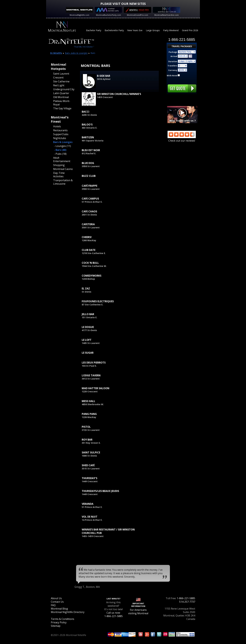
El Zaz (86, 288)
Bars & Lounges (63, 142)
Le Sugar (88, 353)
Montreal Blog (59, 609)
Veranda (88, 504)
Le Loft (87, 340)
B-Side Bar (104, 76)
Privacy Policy (59, 622)
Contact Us (57, 602)
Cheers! (87, 237)
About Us (56, 598)
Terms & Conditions (63, 619)
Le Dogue (88, 327)
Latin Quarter (61, 93)
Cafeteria (88, 224)
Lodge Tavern (91, 375)
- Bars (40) (60, 150)
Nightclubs (60, 138)
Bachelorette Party (114, 30)
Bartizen (88, 137)
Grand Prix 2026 (190, 30)
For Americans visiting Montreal (138, 612)
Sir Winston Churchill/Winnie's (119, 94)
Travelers (172, 66)
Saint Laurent (61, 74)
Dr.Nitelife (56, 53)
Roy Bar (87, 440)
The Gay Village (62, 108)
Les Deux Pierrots (94, 363)
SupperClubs (61, 134)
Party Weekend (171, 30)
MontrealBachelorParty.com (108, 15)
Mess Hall (88, 401)
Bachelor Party (94, 30)
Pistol (86, 427)
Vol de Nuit (90, 517)
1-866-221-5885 (186, 598)
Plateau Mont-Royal (62, 103)
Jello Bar (88, 314)
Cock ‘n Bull (90, 263)
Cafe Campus (90, 199)
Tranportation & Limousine (63, 182)
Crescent (58, 78)
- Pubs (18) (60, 154)
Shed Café (88, 465)
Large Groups (153, 30)
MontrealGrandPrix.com (138, 15)
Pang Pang (89, 414)
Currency (173, 70)
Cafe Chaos (89, 211)
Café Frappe (90, 186)
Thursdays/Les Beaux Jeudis (100, 491)
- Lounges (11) (62, 146)
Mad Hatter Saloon (96, 388)
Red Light (59, 85)
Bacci (86, 112)
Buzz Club (89, 176)
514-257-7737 (187, 602)
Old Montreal (61, 97)
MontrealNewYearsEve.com (167, 15)
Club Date (89, 250)
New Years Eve (135, 30)
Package (173, 52)
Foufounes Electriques (98, 301)
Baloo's (87, 125)
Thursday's (90, 478)
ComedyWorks (92, 276)
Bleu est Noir (91, 150)
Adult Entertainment (62, 159)
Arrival (174, 56)
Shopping (59, 165)
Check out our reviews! (182, 139)
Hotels (57, 126)
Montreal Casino (63, 169)
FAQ (53, 605)
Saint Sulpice (91, 452)
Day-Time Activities (59, 175)
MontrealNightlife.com (79, 15)
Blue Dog (88, 163)
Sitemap (56, 626)
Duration (173, 61)
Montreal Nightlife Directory (68, 612)
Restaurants (60, 130)
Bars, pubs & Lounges (76, 53)
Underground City (64, 89)
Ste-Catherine (61, 81)
